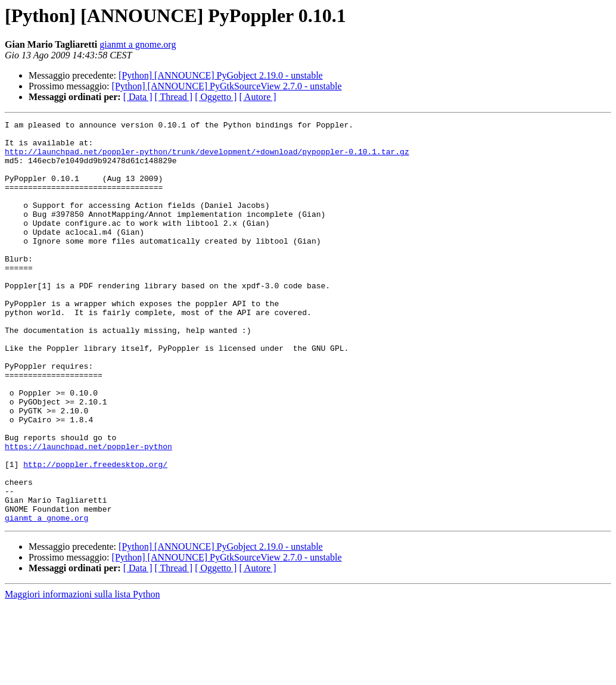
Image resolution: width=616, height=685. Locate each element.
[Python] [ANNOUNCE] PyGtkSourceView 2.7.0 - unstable (227, 86)
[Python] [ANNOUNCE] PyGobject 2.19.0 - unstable (221, 75)
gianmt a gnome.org (138, 44)
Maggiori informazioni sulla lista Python (82, 675)
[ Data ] (138, 97)
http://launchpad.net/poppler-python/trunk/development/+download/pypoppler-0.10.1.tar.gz (207, 158)
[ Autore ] (257, 97)
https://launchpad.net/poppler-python (88, 512)
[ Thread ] (174, 97)
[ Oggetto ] (216, 97)
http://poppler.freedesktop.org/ (95, 534)
